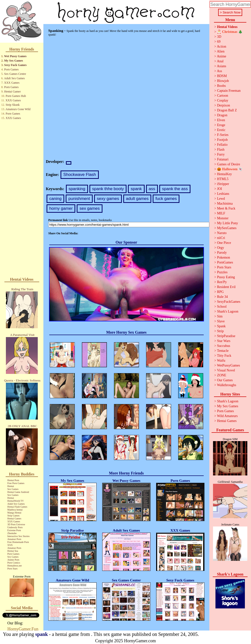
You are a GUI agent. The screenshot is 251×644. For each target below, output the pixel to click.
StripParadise (226, 336)
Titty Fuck (224, 356)
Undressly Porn (15, 527)
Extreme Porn (14, 530)
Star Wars (224, 341)
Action (222, 46)
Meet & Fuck (226, 208)
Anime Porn (13, 560)
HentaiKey (224, 174)
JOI (219, 189)
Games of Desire (228, 164)
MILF (221, 213)
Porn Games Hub (16, 96)
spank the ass (175, 189)
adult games (137, 199)
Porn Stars (12, 569)
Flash (221, 150)
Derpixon (223, 105)
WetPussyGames (228, 365)
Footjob (222, 140)
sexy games (108, 199)
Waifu (221, 361)
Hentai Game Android (18, 492)
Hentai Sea (13, 551)
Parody (222, 253)
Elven (221, 120)
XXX (10, 545)
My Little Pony (227, 223)
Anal (220, 61)
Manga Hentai (14, 513)
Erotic (221, 130)
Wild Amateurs (227, 416)
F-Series (223, 135)
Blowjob (223, 81)
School (222, 307)
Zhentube (12, 533)
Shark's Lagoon (228, 311)
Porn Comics (14, 563)
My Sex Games (14, 61)
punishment (79, 199)
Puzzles (222, 272)
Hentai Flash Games (17, 507)
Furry (221, 154)
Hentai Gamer (13, 92)
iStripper (223, 184)
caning (55, 199)
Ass (220, 71)
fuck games (166, 199)
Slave (221, 321)
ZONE (221, 375)
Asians (222, 66)
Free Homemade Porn (18, 542)
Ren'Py (222, 282)
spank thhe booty (108, 189)
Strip (220, 331)
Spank (221, 326)
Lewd (221, 199)
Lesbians (223, 194)
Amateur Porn (14, 539)
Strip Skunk (13, 105)
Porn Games (11, 69)
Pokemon (223, 257)
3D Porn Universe (16, 524)
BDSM (222, 76)
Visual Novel (226, 370)
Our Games (225, 380)
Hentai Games (14, 519)
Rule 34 (222, 297)
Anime (222, 56)
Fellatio (222, 145)
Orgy (220, 248)
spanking (77, 189)
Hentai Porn (13, 480)
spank (136, 189)
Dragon (222, 115)
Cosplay (223, 100)
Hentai (11, 486)
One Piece (224, 243)
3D (219, 37)
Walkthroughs (226, 385)
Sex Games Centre (15, 74)
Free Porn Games (16, 483)
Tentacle (223, 351)
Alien (221, 51)
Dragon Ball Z (227, 110)
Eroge (221, 125)
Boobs (221, 86)
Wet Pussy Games (15, 56)
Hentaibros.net (15, 566)
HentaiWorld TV (16, 501)
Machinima (225, 204)
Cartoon (222, 96)
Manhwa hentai (15, 510)
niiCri (221, 238)
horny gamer (61, 208)
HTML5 (223, 179)
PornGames (225, 262)
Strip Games (13, 516)
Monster (223, 218)
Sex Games (13, 489)
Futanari (223, 159)
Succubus (224, 346)
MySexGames (227, 228)
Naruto (222, 233)
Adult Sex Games (14, 78)
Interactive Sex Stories (19, 536)
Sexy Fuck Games (15, 65)
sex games (89, 208)
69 (219, 42)
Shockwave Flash (80, 175)
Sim (220, 316)
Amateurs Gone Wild (18, 109)
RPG (220, 292)
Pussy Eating (226, 277)
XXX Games (12, 83)
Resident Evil (226, 287)
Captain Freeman (229, 91)
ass (152, 189)
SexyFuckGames (229, 302)
